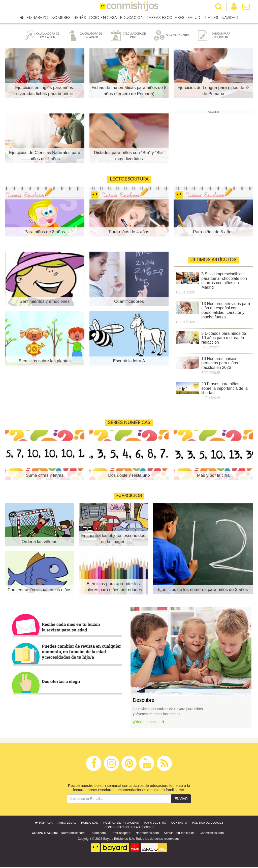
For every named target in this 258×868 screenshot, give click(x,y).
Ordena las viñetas (40, 543)
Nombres (61, 18)
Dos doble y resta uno (129, 477)
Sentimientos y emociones (45, 303)
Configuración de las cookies (129, 828)
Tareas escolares (166, 18)
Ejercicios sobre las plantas (45, 362)
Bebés (80, 18)
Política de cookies (208, 824)
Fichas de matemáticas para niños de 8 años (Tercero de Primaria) (129, 92)
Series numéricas (129, 424)
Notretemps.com (147, 834)
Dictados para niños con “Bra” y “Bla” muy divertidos (129, 157)
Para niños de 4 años (129, 233)
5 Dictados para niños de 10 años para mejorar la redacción (224, 339)
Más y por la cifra (213, 477)
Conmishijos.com (212, 834)
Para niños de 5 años (213, 233)
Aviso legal (67, 824)
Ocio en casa (103, 18)
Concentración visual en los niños (39, 588)
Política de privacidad (121, 824)
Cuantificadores (129, 303)
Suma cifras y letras (45, 477)
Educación (132, 18)
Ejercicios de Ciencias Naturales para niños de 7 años (45, 157)
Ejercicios (129, 497)
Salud (194, 18)
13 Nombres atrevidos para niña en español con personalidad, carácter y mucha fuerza (226, 312)
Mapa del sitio (155, 824)
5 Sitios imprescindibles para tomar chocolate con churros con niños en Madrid (224, 282)
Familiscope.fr (121, 834)
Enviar (181, 800)
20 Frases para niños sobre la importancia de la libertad (224, 390)
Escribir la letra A (129, 362)
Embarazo (37, 18)
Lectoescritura (129, 181)
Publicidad (90, 824)
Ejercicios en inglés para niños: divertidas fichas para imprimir (45, 92)
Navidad (230, 18)
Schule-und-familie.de (179, 834)
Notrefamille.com (73, 834)
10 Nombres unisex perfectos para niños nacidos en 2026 (220, 364)
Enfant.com (98, 834)
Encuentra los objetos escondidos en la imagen (113, 540)
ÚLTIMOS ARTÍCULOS (213, 261)
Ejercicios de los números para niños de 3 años (203, 591)
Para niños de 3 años (45, 233)
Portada (43, 824)
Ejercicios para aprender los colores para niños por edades (113, 588)
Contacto (179, 824)
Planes (211, 18)
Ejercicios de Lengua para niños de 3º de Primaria (213, 92)
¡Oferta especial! (149, 723)
